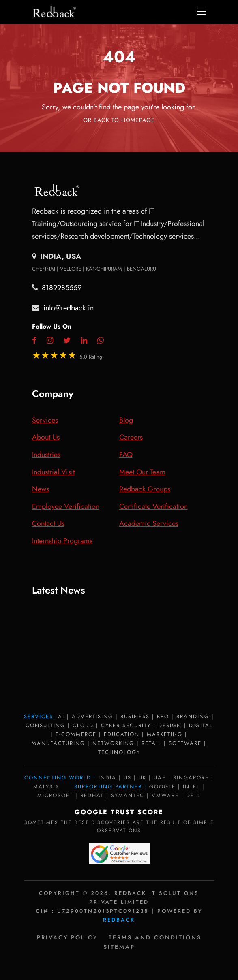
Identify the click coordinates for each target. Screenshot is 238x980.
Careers (131, 437)
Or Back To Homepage (119, 120)
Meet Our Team (142, 472)
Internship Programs (62, 541)
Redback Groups (145, 489)
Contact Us (48, 523)
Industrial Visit (53, 472)
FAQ (126, 455)
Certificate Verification (153, 506)
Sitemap (119, 947)
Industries (46, 455)
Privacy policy (67, 937)
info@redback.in (69, 308)
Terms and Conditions (155, 937)
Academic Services (149, 523)
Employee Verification (66, 506)
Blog (126, 420)
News (41, 489)
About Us (46, 437)
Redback (119, 920)
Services (45, 420)
